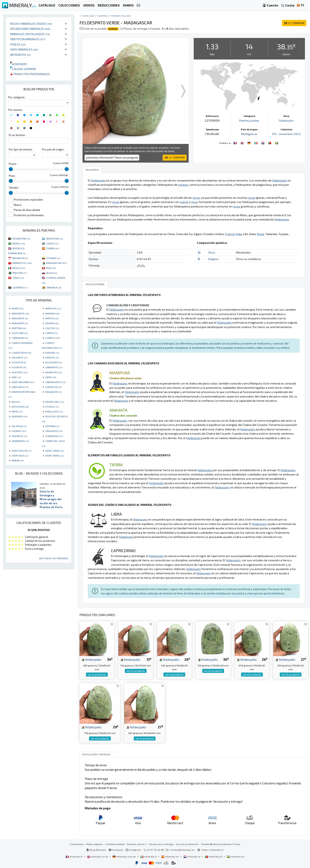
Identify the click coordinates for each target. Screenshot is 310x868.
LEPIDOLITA (53, 387)
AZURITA (52, 323)
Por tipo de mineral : (21, 149)
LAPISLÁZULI (20, 387)
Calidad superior (23, 69)
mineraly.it (149, 856)
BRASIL (19, 243)
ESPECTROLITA (21, 451)
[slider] (11, 169)
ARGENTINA (55, 239)
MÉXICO (19, 268)
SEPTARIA (52, 426)
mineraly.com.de (124, 856)
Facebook (116, 850)
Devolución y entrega (161, 844)
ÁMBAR (18, 460)
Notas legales (95, 844)
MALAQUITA (53, 392)
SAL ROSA (19, 426)
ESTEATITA (19, 362)
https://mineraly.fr (213, 850)
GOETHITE (19, 372)
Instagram (133, 850)
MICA (16, 402)
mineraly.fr (74, 856)
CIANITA (51, 333)
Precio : (13, 164)
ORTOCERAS (20, 407)
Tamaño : (14, 188)
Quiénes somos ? (137, 844)
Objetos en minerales (28, 39)
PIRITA (17, 411)
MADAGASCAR (56, 263)
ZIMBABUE (54, 287)
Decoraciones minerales (30, 29)
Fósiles (18, 44)
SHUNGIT (19, 431)
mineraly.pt (214, 856)
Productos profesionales (30, 74)
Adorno (103, 16)
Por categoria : (17, 97)
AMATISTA (53, 308)
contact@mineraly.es (182, 850)
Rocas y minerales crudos (31, 24)
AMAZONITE (20, 313)
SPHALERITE (54, 431)
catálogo (88, 16)
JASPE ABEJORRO (23, 382)
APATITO (52, 318)
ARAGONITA (20, 323)
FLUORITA (19, 367)
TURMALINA (54, 436)
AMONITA (53, 313)
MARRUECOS (22, 263)
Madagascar (249, 134)
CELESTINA (20, 333)
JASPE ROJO (20, 456)
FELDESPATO (54, 362)
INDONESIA (20, 258)
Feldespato (286, 120)
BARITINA (19, 328)
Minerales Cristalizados (30, 34)
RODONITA (19, 416)
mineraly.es (170, 856)
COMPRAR (294, 23)
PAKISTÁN (19, 273)
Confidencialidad (115, 844)
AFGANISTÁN (21, 239)
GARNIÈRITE (54, 367)
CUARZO (53, 338)
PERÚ (51, 268)
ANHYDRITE (20, 318)
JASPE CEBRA (55, 451)
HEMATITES (53, 372)
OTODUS (52, 407)
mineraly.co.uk (98, 856)
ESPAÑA (53, 248)
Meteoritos (20, 55)
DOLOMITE (20, 357)
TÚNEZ (18, 278)
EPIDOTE (52, 357)
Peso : (12, 176)
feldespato (91, 659)
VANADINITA (20, 441)
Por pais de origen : (53, 149)
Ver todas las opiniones (54, 558)
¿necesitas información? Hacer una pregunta (112, 158)
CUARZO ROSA (21, 353)
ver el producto (97, 675)
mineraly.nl (192, 856)
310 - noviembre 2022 (286, 134)
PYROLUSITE (54, 411)
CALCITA (52, 328)
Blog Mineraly (96, 850)
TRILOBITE (19, 436)
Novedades (19, 64)
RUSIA (52, 273)
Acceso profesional (187, 844)
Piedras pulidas (121, 16)
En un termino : (17, 135)
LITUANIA (53, 258)
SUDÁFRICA (20, 287)
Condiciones (77, 844)
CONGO (52, 243)
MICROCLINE (55, 402)
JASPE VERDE (55, 456)
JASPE (51, 377)
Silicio (212, 252)
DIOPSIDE (52, 353)
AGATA (17, 308)
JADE (16, 377)
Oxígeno (213, 259)
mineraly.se (235, 856)
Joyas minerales (24, 49)
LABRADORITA (55, 382)
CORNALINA (20, 338)
